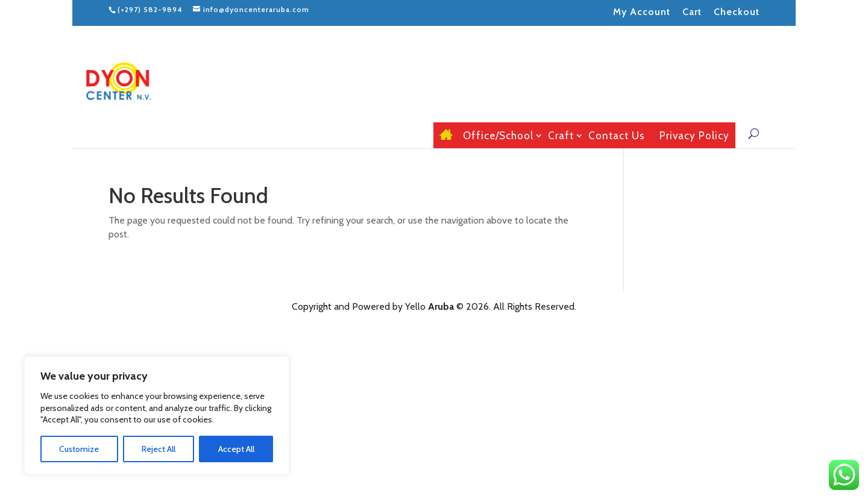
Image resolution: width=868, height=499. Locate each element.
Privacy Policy (694, 136)
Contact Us (617, 136)
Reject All (159, 449)
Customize (79, 449)
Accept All (236, 449)
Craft (561, 136)
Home (444, 135)
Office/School (498, 136)
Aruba (441, 306)
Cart (692, 12)
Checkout (737, 12)
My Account (642, 12)
